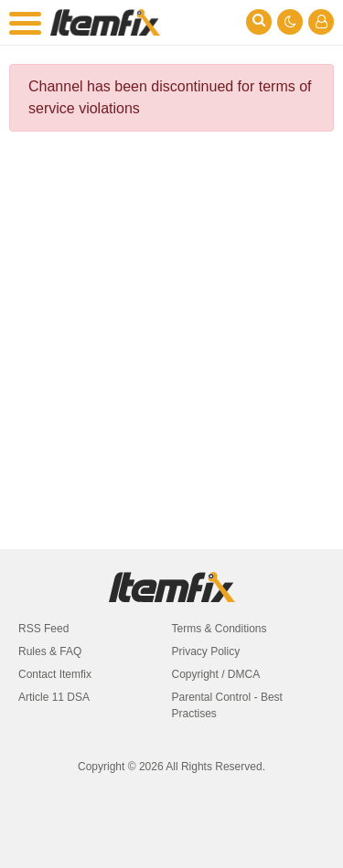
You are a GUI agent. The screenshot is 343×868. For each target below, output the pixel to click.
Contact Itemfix (55, 674)
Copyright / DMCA (216, 674)
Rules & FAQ (50, 651)
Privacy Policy (206, 651)
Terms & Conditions (220, 629)
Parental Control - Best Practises (227, 705)
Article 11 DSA (54, 697)
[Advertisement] (171, 327)
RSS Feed (43, 629)
